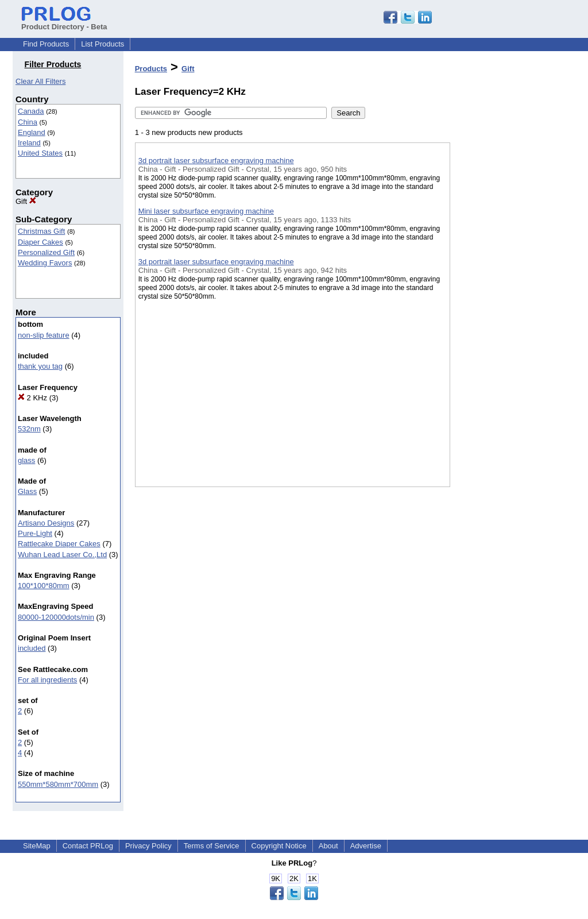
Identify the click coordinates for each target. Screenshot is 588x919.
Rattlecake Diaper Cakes (59, 544)
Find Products (46, 44)
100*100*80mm (44, 586)
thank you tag (40, 366)
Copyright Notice (279, 846)
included (32, 648)
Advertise (366, 846)
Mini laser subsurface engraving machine (206, 211)
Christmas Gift (41, 231)
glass (26, 460)
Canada (31, 111)
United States (40, 153)
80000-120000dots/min (56, 617)
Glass (27, 491)
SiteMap (37, 846)
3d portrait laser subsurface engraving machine (216, 161)
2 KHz (32, 398)
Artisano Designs (46, 523)
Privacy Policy (148, 846)
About (328, 846)
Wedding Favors (45, 263)
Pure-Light (35, 533)
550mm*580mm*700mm (58, 784)
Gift (26, 201)
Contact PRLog (88, 846)
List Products (102, 44)
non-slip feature (44, 335)
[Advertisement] (508, 298)
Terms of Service (212, 846)
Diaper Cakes (40, 242)
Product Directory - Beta (64, 22)
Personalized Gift (46, 252)
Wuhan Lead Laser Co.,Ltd (62, 555)
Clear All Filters (40, 81)
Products (151, 69)
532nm (29, 429)
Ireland (29, 143)
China (28, 122)
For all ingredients (47, 680)
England (32, 132)
